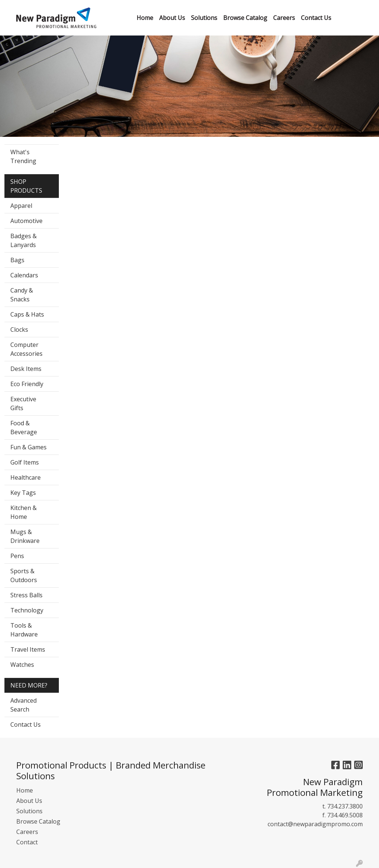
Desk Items (26, 369)
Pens (17, 556)
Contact (27, 842)
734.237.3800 (345, 806)
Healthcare (26, 477)
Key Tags (23, 493)
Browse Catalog (38, 821)
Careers (27, 832)
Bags (17, 260)
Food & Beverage (24, 428)
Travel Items (28, 649)
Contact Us (26, 725)
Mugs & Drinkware (25, 536)
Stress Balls (26, 595)
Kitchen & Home (24, 512)
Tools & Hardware (24, 630)
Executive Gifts (23, 403)
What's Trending (23, 156)
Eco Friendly (27, 384)
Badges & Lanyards (24, 240)
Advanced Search (24, 705)
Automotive (26, 221)
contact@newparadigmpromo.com (315, 824)
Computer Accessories (26, 349)
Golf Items (25, 462)
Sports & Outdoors (24, 575)
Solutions (29, 811)
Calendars (24, 275)
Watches (22, 665)
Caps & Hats (27, 314)
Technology (27, 610)
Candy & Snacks (22, 295)
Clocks (19, 330)
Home (25, 790)
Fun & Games (28, 447)
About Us (29, 801)
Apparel (21, 206)
